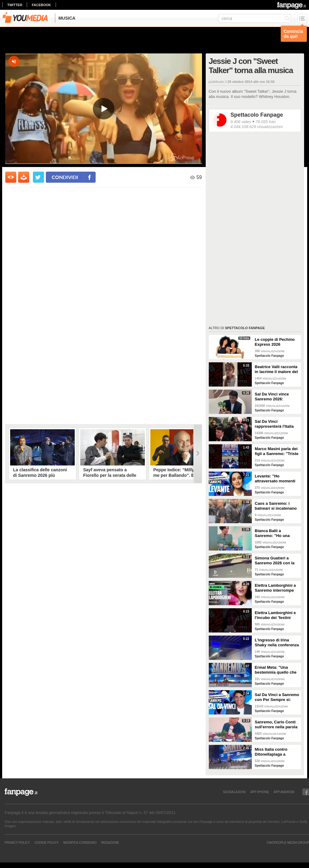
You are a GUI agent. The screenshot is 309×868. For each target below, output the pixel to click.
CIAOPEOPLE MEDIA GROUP (288, 843)
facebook (41, 5)
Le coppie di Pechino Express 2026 (275, 342)
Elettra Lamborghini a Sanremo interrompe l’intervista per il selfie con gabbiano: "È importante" (276, 588)
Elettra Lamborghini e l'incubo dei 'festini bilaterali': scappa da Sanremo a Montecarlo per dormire (276, 615)
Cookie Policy (46, 843)
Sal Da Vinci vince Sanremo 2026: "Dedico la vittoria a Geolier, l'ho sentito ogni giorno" (274, 397)
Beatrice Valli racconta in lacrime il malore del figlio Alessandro (276, 369)
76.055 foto (265, 122)
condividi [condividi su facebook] (65, 177)
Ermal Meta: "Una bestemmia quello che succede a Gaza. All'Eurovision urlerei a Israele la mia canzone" (277, 670)
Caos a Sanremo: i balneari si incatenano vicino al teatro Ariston (276, 506)
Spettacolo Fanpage (257, 115)
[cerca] (255, 18)
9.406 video (241, 122)
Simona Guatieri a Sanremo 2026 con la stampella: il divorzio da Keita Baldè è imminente (275, 561)
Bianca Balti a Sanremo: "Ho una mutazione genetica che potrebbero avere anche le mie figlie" (275, 533)
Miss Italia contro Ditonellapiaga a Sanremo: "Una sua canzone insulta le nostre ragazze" (273, 752)
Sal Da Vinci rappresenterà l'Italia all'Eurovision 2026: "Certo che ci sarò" (274, 424)
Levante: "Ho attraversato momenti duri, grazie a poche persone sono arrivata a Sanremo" (276, 479)
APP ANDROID (284, 792)
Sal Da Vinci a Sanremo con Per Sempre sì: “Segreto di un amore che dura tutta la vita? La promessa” (277, 697)
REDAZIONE (110, 843)
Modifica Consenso (80, 843)
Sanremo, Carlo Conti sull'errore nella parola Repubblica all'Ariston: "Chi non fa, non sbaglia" (277, 725)
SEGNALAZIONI (234, 792)
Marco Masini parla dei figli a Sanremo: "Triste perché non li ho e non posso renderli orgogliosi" (277, 451)
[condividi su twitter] (38, 177)
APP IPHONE (260, 792)
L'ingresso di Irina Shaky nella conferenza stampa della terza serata (277, 643)
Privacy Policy (17, 843)
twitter (15, 5)
